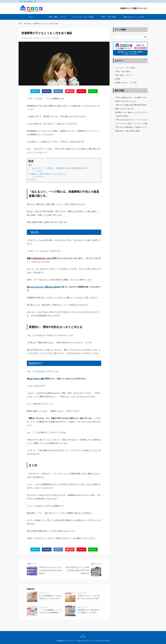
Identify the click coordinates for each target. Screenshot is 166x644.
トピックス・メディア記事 (83, 17)
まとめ (33, 179)
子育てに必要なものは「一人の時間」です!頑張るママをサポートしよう (131, 99)
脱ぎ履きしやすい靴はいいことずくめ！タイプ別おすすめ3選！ (131, 114)
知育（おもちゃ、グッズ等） (135, 17)
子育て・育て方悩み (109, 17)
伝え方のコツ (41, 177)
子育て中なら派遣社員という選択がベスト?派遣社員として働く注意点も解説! (131, 129)
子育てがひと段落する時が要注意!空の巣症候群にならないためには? (131, 107)
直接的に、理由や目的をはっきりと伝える (48, 174)
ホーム (31, 17)
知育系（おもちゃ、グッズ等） (127, 83)
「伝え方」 (40, 171)
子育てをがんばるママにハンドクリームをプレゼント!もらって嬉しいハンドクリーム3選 (131, 122)
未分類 (118, 79)
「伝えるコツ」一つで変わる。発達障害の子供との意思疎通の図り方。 (60, 168)
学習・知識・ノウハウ (57, 17)
